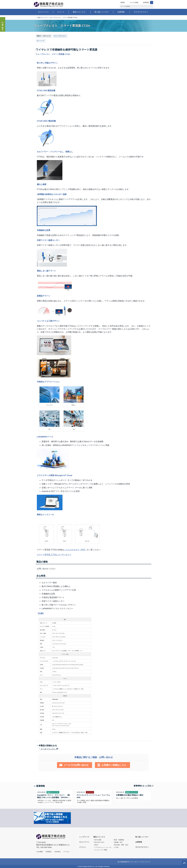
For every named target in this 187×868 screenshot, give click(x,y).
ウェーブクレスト (60, 36)
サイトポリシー (135, 862)
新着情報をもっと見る (143, 786)
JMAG (96, 845)
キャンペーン (43, 12)
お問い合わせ (3, 26)
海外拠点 (58, 852)
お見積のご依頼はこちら (114, 765)
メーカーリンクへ (48, 749)
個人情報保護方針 (123, 862)
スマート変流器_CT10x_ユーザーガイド (54, 555)
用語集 (123, 3)
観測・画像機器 (119, 840)
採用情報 (146, 3)
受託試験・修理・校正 (121, 845)
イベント (61, 12)
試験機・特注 (118, 842)
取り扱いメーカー (102, 12)
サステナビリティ (141, 12)
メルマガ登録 (134, 3)
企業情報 (121, 12)
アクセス (67, 852)
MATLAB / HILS (99, 842)
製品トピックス (79, 12)
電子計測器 (98, 840)
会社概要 (40, 852)
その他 (116, 847)
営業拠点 (49, 852)
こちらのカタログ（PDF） (75, 550)
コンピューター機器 (101, 850)
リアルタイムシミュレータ (103, 847)
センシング (40, 41)
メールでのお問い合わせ (76, 765)
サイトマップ (146, 862)
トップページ (35, 18)
